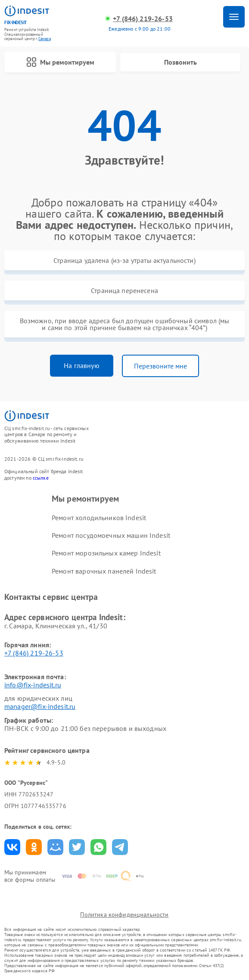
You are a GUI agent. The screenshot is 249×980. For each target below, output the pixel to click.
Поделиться (12, 847)
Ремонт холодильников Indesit (99, 518)
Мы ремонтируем (60, 62)
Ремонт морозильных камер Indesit (106, 553)
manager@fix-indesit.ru (40, 706)
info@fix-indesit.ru (33, 685)
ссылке (41, 478)
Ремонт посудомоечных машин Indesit (111, 535)
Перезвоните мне (160, 366)
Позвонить (181, 62)
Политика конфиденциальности (124, 914)
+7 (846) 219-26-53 (143, 19)
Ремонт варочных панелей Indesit (104, 571)
